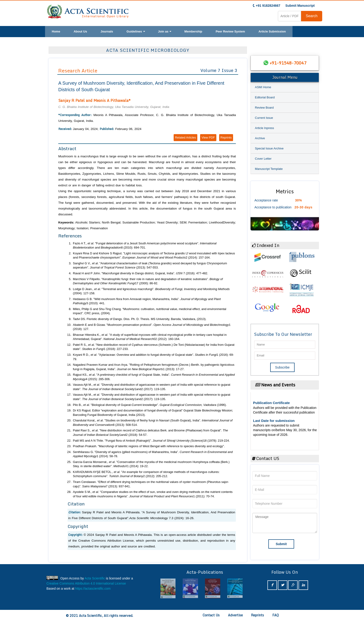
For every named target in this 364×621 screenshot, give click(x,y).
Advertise (235, 615)
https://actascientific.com (93, 589)
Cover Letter (263, 159)
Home (56, 31)
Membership (193, 31)
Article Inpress (264, 128)
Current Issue (264, 118)
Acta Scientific (95, 578)
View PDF (208, 137)
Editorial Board (265, 97)
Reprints (226, 137)
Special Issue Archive (269, 148)
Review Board (264, 108)
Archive (260, 138)
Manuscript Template (269, 169)
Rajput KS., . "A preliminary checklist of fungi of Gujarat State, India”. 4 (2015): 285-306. (154, 377)
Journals (107, 31)
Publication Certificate (271, 403)
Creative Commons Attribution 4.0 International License (86, 583)
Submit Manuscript (300, 6)
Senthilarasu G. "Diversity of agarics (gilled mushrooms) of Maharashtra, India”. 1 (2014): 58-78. (153, 454)
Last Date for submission (274, 421)
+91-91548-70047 (288, 63)
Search (312, 16)
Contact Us (211, 615)
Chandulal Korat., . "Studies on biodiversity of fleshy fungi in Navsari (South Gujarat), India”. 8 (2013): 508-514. (153, 423)
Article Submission (272, 31)
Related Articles (185, 137)
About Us (80, 31)
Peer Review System (230, 31)
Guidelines (135, 31)
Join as (165, 31)
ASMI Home (263, 87)
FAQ (276, 615)
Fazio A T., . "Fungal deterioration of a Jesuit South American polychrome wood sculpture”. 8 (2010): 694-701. (145, 246)
